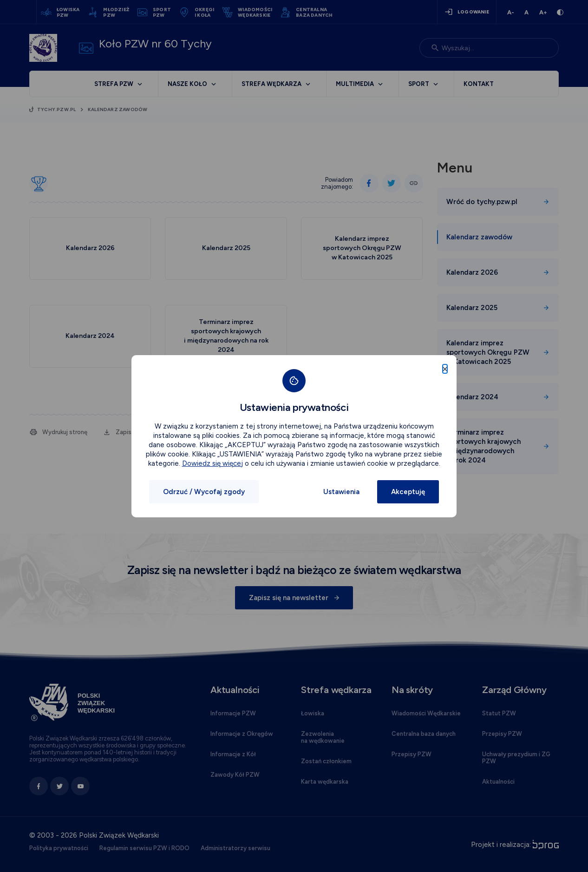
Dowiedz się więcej (212, 463)
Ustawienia (341, 492)
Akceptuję (408, 492)
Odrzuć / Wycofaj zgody (204, 492)
